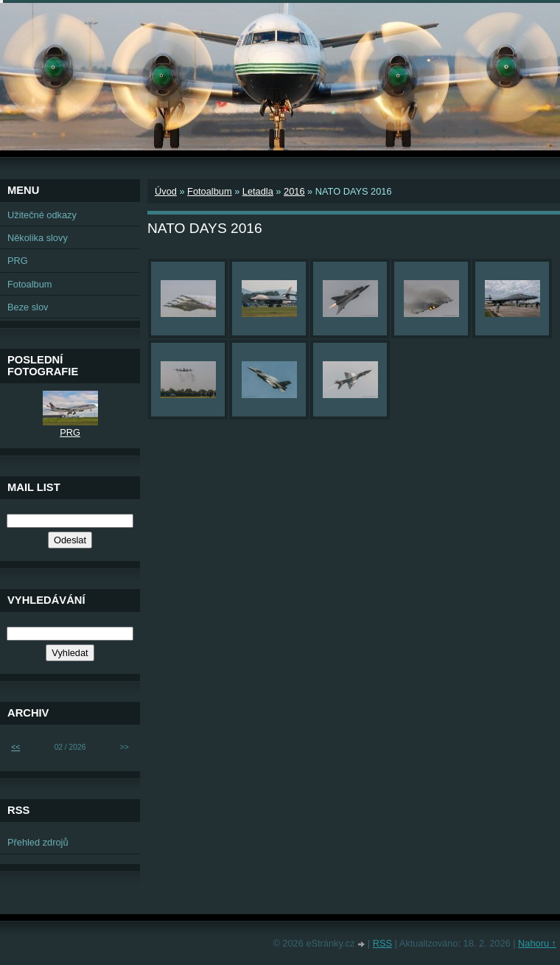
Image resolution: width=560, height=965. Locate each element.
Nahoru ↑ (537, 943)
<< (15, 747)
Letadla (258, 191)
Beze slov (28, 307)
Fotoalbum (209, 191)
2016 (294, 191)
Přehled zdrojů (38, 842)
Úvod (166, 191)
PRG (18, 261)
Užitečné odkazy (42, 215)
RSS (382, 943)
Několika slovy (38, 238)
